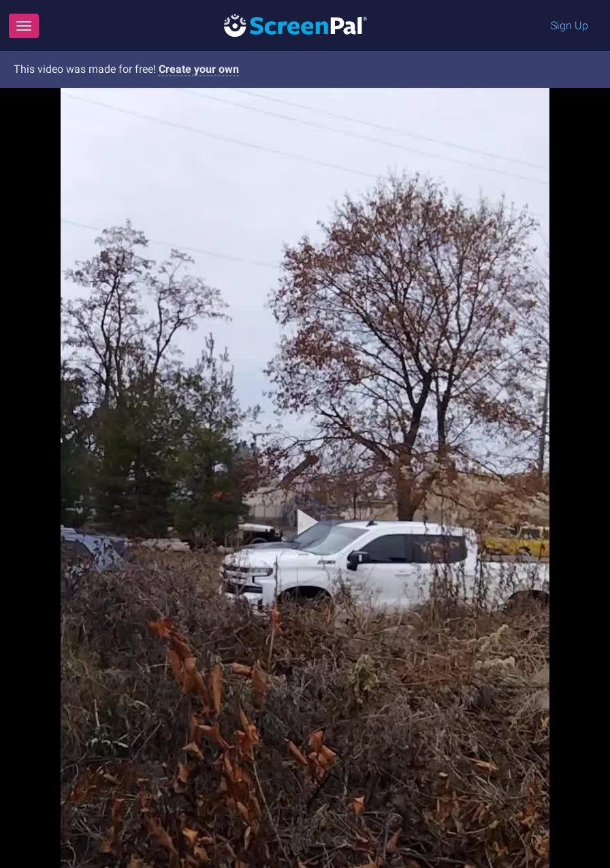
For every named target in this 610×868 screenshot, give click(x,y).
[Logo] (295, 25)
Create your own (199, 69)
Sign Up (569, 26)
